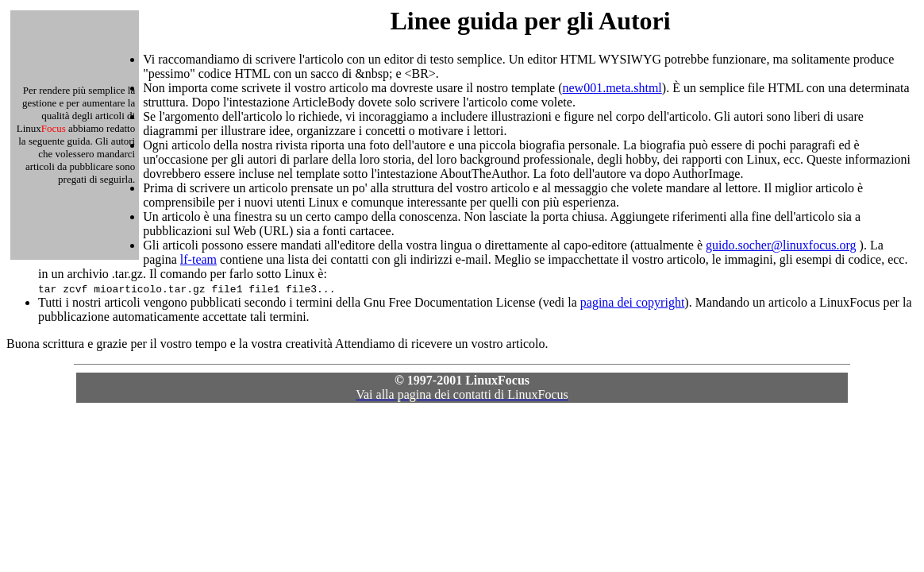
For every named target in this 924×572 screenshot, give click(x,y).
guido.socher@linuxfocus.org (781, 245)
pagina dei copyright (633, 302)
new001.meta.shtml (612, 88)
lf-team (198, 259)
